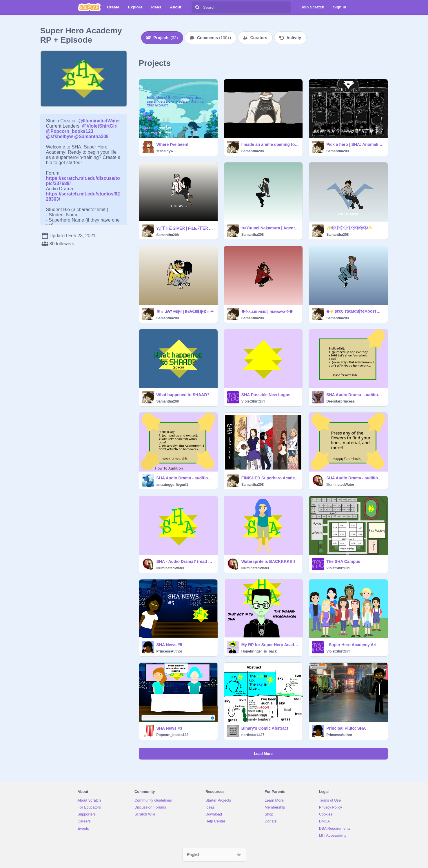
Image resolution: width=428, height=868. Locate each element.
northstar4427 (253, 735)
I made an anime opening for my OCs (270, 144)
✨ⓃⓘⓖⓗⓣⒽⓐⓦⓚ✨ (349, 228)
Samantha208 (253, 151)
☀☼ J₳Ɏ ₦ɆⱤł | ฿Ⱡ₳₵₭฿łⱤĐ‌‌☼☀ (185, 311)
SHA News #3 (169, 728)
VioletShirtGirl (253, 401)
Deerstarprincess (340, 401)
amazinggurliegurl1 (172, 485)
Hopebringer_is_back (259, 651)
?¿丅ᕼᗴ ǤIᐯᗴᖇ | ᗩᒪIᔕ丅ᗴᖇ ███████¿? (185, 228)
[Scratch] (89, 7)
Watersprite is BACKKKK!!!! (268, 561)
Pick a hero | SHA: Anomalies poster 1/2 (355, 144)
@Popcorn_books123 (70, 131)
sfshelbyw (165, 151)
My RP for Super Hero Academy (270, 645)
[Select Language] (214, 855)
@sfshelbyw (60, 136)
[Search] (197, 7)
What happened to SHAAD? (183, 395)
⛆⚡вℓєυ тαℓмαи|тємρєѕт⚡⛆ (355, 311)
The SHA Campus (343, 561)
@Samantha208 (91, 136)
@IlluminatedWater (99, 121)
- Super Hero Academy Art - (353, 645)
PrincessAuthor (169, 651)
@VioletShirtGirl (100, 126)
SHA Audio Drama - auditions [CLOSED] (355, 478)
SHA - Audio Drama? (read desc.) (185, 561)
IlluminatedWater (340, 485)
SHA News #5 (169, 645)
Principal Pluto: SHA (346, 728)
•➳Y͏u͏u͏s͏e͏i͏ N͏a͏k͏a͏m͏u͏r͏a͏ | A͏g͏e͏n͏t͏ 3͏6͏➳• (270, 228)
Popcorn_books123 (173, 735)
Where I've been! (173, 144)
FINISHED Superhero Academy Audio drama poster (270, 478)
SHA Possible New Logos (266, 395)
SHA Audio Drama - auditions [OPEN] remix (355, 395)
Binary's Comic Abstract (265, 728)
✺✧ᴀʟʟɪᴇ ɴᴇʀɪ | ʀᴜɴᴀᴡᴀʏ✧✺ (267, 311)
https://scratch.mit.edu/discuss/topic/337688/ (83, 178)
